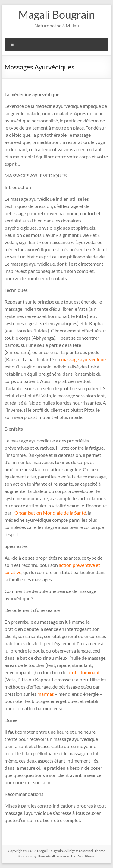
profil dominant (84, 672)
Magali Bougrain (57, 14)
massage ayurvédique (83, 359)
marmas (46, 694)
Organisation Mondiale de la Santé (50, 513)
